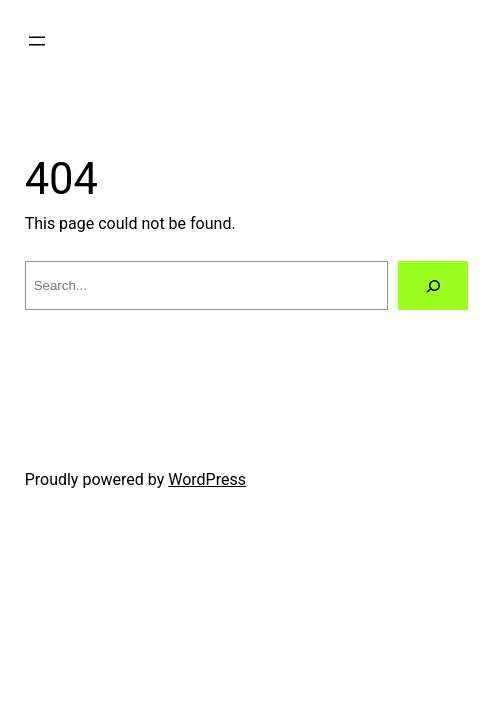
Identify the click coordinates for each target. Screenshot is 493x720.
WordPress (207, 479)
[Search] (433, 285)
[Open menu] (37, 41)
